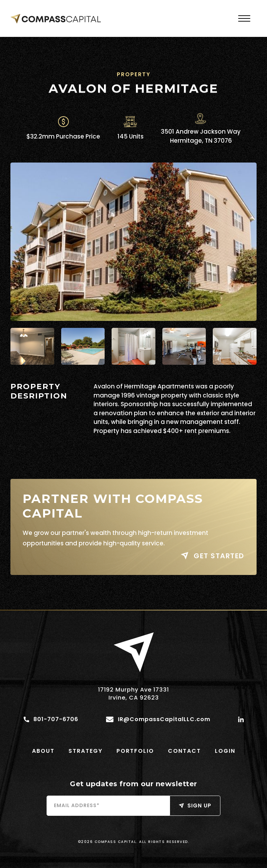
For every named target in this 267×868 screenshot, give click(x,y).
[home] (56, 18)
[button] (244, 18)
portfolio (135, 751)
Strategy (86, 751)
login (225, 751)
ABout (43, 751)
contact (184, 751)
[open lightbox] (133, 242)
